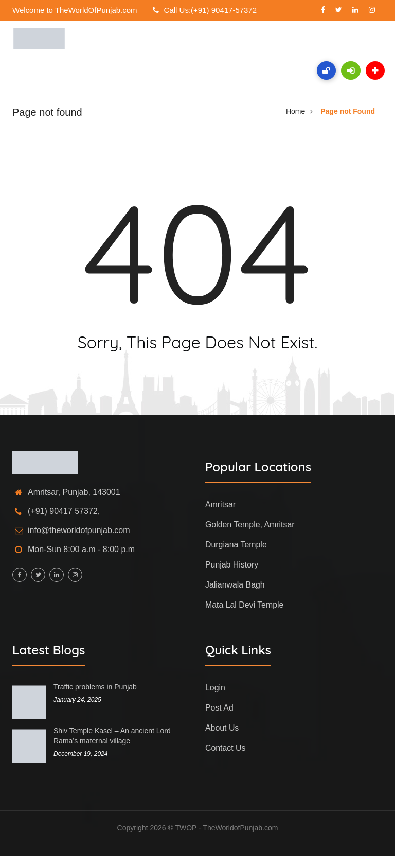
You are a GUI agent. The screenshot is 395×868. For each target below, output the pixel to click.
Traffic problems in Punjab (95, 687)
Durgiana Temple (236, 545)
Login (215, 688)
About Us (222, 728)
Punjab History (232, 565)
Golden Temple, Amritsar (250, 525)
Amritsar (221, 504)
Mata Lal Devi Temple (245, 605)
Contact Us (226, 748)
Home (295, 111)
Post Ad (219, 708)
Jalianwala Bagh (235, 585)
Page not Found (348, 111)
